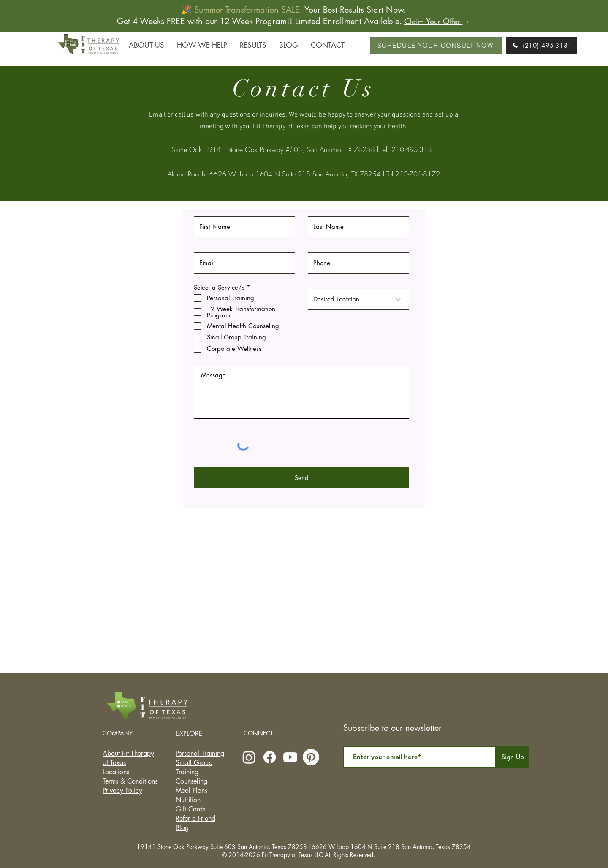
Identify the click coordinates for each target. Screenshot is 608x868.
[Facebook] (270, 757)
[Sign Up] (513, 757)
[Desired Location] (358, 299)
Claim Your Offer (434, 21)
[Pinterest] (311, 757)
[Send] (301, 478)
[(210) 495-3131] (541, 45)
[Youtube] (290, 757)
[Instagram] (249, 757)
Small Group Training (194, 767)
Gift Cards (190, 809)
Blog (182, 828)
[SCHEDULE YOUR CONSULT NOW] (436, 45)
